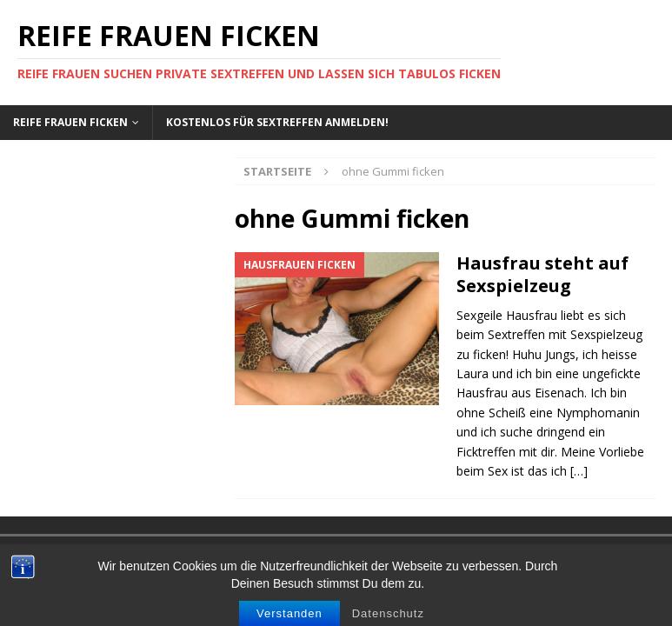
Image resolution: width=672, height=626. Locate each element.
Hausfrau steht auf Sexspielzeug (542, 274)
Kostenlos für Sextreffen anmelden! (277, 122)
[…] (579, 471)
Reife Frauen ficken (70, 122)
